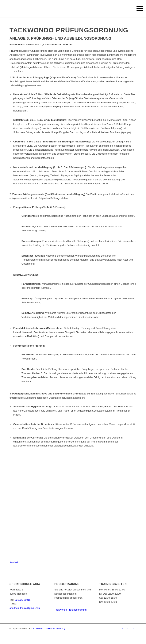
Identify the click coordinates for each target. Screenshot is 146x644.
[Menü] (138, 9)
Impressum (38, 628)
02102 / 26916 (23, 600)
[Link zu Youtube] (134, 628)
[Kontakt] (14, 562)
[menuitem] (138, 9)
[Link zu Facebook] (122, 628)
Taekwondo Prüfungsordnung (70, 610)
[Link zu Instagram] (128, 628)
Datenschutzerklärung (55, 628)
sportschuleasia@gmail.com (25, 608)
